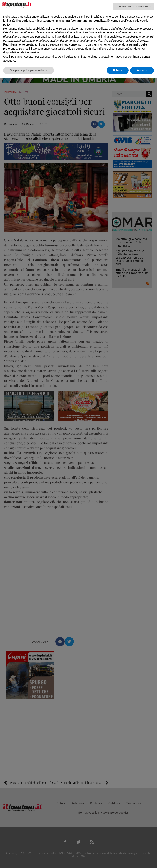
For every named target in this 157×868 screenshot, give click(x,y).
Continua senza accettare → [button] (133, 6)
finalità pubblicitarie (113, 37)
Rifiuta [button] (118, 70)
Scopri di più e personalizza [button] (29, 70)
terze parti (62, 29)
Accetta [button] (142, 70)
